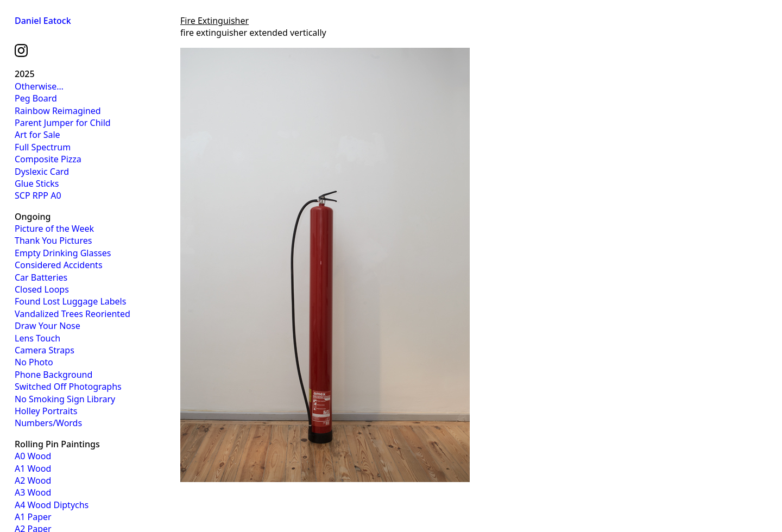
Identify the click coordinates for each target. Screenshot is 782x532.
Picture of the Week (54, 229)
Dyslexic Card (42, 172)
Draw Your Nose (48, 326)
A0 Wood (33, 456)
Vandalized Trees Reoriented (72, 314)
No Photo (34, 362)
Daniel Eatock (43, 21)
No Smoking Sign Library (65, 399)
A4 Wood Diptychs (52, 505)
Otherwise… (39, 86)
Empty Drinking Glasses (63, 253)
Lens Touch (37, 338)
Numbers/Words (48, 423)
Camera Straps (45, 350)
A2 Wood (33, 480)
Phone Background (53, 375)
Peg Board (36, 98)
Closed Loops (42, 289)
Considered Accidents (59, 265)
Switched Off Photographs (68, 387)
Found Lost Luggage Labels (70, 301)
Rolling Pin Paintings (57, 444)
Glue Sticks (37, 183)
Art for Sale (37, 135)
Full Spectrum (43, 147)
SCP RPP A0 (38, 195)
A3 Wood (33, 492)
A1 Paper (33, 517)
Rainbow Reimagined (58, 111)
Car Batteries (41, 277)
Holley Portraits (46, 411)
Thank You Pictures (53, 240)
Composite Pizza (48, 159)
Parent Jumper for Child (63, 123)
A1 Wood (33, 468)
